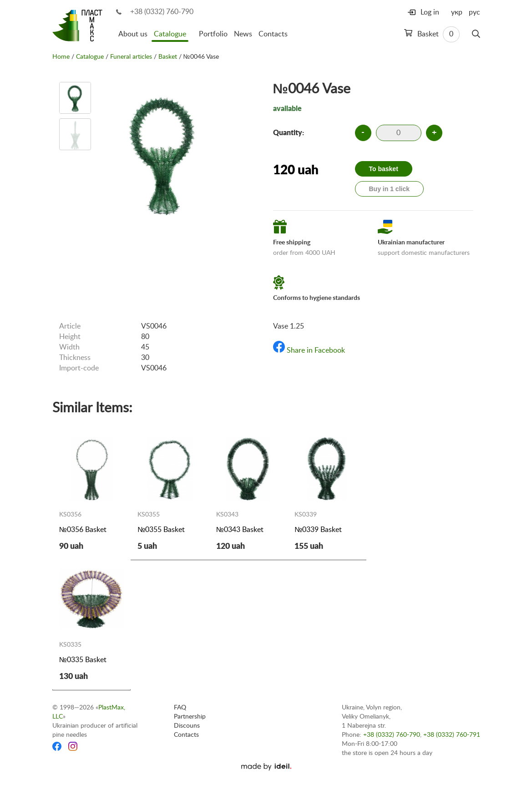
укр (457, 12)
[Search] (476, 34)
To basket (384, 169)
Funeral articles (131, 57)
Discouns (187, 726)
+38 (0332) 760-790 (162, 12)
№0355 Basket (161, 530)
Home (61, 57)
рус (474, 12)
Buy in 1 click (389, 189)
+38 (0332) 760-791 (452, 735)
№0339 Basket (318, 530)
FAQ (180, 708)
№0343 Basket (240, 530)
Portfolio (213, 34)
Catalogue (170, 34)
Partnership (190, 717)
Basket (432, 34)
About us (133, 34)
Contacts (273, 34)
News (243, 34)
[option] (75, 98)
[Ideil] (266, 767)
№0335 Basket (83, 660)
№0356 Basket (83, 530)
